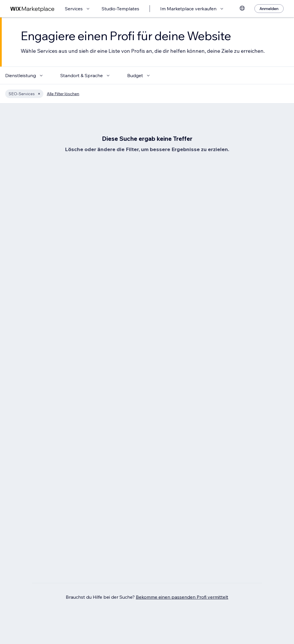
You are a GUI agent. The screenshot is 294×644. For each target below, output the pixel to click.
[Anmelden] (269, 9)
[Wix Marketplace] (32, 9)
